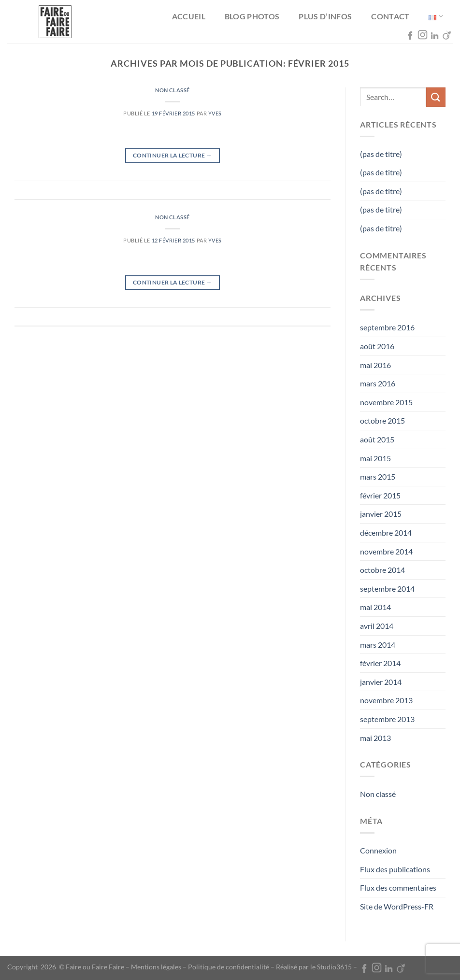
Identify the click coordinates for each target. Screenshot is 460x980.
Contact (390, 16)
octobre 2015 (382, 420)
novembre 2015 (386, 402)
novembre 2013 (386, 700)
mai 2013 (375, 738)
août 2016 (377, 346)
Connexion (378, 850)
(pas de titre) (381, 154)
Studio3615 (334, 967)
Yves (215, 113)
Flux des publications (395, 869)
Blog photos (252, 16)
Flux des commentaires (398, 888)
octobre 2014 (382, 570)
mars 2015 (378, 476)
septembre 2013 (387, 719)
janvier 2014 (381, 682)
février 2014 (380, 663)
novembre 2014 (386, 551)
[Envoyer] (436, 97)
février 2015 (380, 495)
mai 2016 (375, 365)
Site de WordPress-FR (397, 906)
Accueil (189, 16)
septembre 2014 (387, 589)
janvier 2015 (381, 514)
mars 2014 (378, 645)
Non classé (172, 90)
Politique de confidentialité (229, 967)
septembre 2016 (387, 327)
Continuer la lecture (172, 155)
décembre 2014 (386, 533)
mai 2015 (375, 458)
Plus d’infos (325, 16)
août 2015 (377, 439)
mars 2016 (378, 383)
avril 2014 (377, 626)
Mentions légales (156, 967)
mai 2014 (375, 607)
